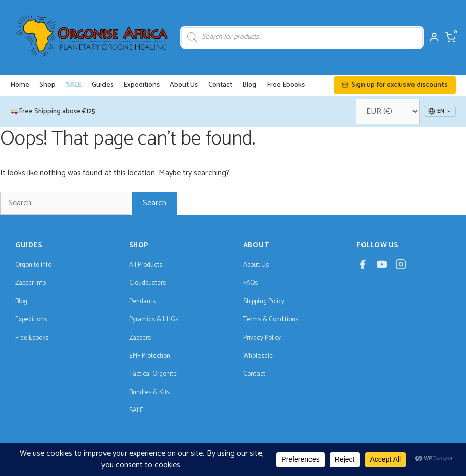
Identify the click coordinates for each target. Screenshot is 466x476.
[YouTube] (382, 267)
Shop (47, 85)
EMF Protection (150, 356)
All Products (146, 265)
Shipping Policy (264, 301)
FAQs (251, 283)
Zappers (140, 338)
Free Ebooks (286, 85)
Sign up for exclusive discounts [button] (395, 85)
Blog (249, 85)
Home (20, 85)
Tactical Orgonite (153, 374)
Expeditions (141, 85)
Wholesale (258, 356)
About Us (184, 85)
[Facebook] (363, 267)
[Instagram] (401, 267)
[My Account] (434, 37)
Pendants (142, 301)
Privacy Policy (262, 338)
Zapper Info (31, 283)
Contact (220, 85)
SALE (74, 85)
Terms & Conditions (271, 320)
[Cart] (450, 37)
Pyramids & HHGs (154, 320)
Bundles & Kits (149, 392)
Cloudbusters (147, 283)
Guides (102, 85)
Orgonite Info (33, 265)
